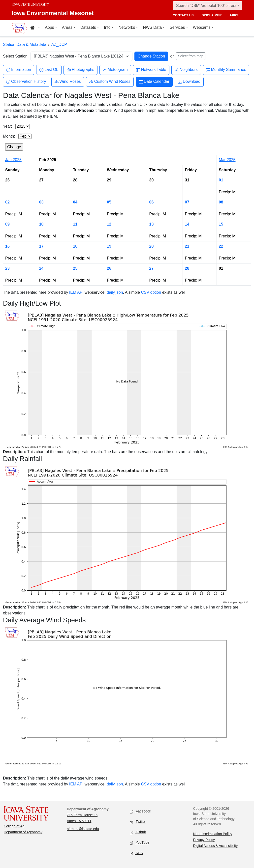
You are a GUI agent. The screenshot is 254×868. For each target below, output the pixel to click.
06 (152, 202)
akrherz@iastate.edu (83, 829)
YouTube (140, 843)
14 (187, 224)
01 (221, 180)
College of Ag (14, 826)
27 (152, 268)
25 (75, 268)
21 (187, 246)
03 (41, 202)
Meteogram (115, 70)
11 (75, 224)
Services (177, 27)
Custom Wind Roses (110, 82)
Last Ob (49, 70)
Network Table (151, 70)
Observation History (26, 82)
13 (152, 224)
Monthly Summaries (226, 70)
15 (221, 224)
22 (221, 246)
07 (187, 202)
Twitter (138, 822)
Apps (49, 27)
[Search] (208, 6)
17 (41, 246)
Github (138, 832)
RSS (136, 853)
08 (221, 202)
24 (41, 268)
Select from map (191, 56)
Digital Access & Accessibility (216, 846)
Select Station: (16, 56)
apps (234, 15)
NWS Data (152, 27)
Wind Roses (68, 82)
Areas (67, 27)
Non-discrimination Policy (213, 834)
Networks (127, 27)
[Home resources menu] (35, 28)
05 (109, 202)
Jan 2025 (13, 160)
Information (19, 70)
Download (189, 82)
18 (75, 246)
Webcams (202, 27)
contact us (183, 15)
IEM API (76, 292)
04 (75, 202)
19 (109, 246)
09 (7, 224)
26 (109, 268)
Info (107, 27)
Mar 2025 (227, 160)
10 (41, 224)
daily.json (115, 292)
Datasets (88, 27)
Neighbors (186, 70)
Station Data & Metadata (25, 44)
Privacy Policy (204, 840)
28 (187, 268)
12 (109, 224)
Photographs (80, 70)
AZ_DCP (59, 44)
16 (7, 246)
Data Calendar (154, 82)
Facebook (141, 812)
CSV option (151, 292)
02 (7, 202)
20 (152, 246)
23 (7, 268)
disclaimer (212, 15)
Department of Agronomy (23, 832)
